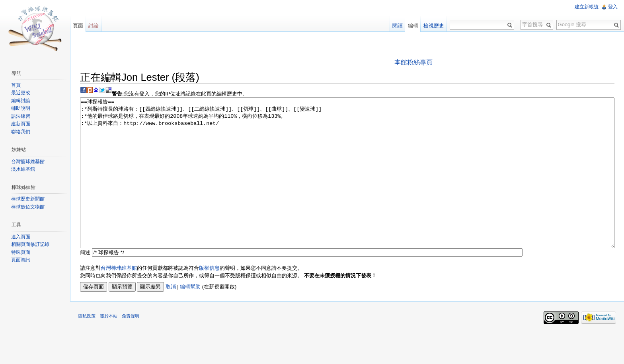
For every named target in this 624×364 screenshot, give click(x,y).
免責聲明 (131, 346)
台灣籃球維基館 (28, 162)
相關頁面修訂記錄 (30, 244)
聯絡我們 (21, 132)
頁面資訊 (21, 260)
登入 (613, 7)
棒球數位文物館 (28, 207)
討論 (94, 26)
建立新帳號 (587, 7)
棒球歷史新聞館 (28, 199)
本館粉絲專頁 (413, 62)
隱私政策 (87, 346)
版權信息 (209, 298)
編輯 (413, 26)
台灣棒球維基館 (119, 298)
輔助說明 (21, 108)
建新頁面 (21, 124)
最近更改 (21, 93)
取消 (171, 316)
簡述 (85, 282)
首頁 (16, 85)
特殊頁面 (21, 252)
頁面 (78, 26)
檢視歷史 (434, 26)
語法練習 (21, 116)
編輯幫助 (190, 316)
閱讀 (398, 26)
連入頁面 (21, 237)
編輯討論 (21, 101)
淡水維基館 (23, 169)
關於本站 (109, 346)
